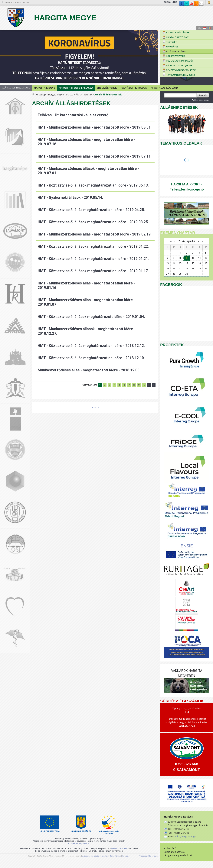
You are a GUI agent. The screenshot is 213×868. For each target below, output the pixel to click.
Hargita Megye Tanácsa (76, 88)
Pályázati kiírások (134, 88)
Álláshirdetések (84, 95)
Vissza (95, 407)
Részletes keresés (200, 100)
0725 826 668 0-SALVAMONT (187, 767)
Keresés (203, 95)
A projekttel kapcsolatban (79, 843)
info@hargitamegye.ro (187, 836)
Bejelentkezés (209, 2)
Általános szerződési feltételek (95, 856)
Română (210, 28)
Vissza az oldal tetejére (149, 856)
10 (144, 385)
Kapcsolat (201, 4)
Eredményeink (107, 88)
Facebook (182, 4)
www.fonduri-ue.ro (120, 848)
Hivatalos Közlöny (165, 88)
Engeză (200, 28)
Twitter (186, 4)
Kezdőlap (41, 95)
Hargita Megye (51, 18)
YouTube (191, 4)
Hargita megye (44, 88)
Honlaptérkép (115, 856)
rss (196, 4)
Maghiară (205, 28)
